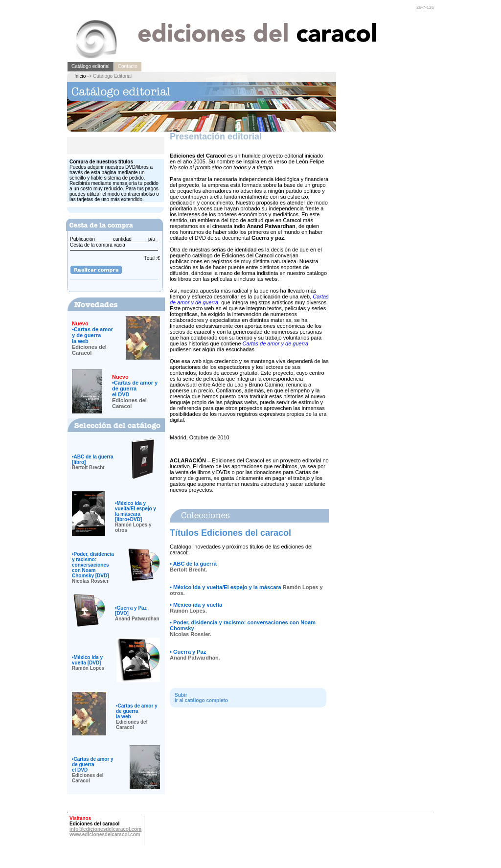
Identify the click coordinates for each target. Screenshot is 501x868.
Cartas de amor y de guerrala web (92, 335)
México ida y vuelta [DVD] (87, 660)
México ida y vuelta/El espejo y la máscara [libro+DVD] (136, 511)
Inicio (80, 76)
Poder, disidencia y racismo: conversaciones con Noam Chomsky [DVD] (93, 565)
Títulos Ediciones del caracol (230, 533)
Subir (181, 695)
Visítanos (80, 818)
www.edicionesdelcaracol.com (105, 834)
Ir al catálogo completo (201, 700)
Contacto (128, 66)
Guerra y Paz (190, 652)
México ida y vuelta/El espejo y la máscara (227, 587)
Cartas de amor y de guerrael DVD (135, 388)
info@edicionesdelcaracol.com (105, 829)
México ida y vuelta (198, 605)
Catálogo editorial (91, 66)
